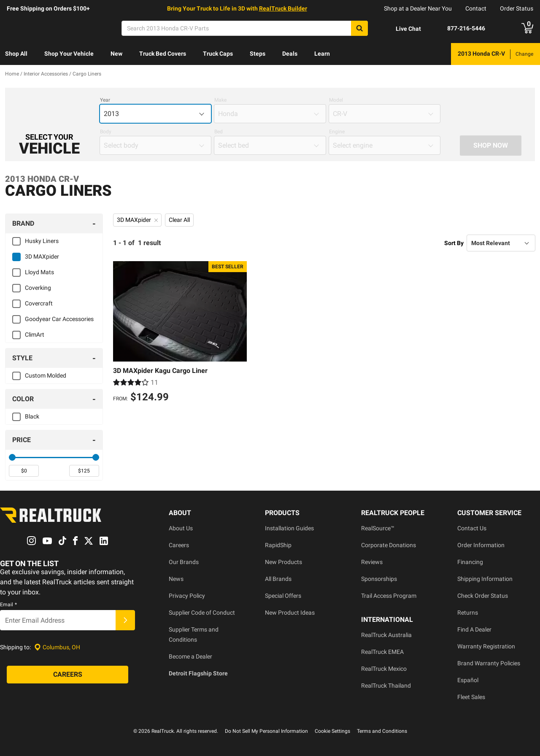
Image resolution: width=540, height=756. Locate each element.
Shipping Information (485, 579)
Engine (337, 132)
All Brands (278, 579)
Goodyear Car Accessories (59, 319)
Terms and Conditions (382, 731)
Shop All (16, 54)
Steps (258, 54)
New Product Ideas (290, 613)
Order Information (481, 545)
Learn (322, 54)
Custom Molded (46, 375)
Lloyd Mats (39, 272)
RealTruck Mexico (384, 669)
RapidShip (278, 545)
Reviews (372, 562)
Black (32, 416)
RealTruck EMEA (382, 652)
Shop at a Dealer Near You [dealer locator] (418, 8)
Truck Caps (218, 54)
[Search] (245, 28)
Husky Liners (42, 241)
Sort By (454, 243)
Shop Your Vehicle (69, 54)
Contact (476, 8)
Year (105, 100)
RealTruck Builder (283, 8)
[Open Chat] (401, 29)
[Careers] (67, 675)
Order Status (517, 8)
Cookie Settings (332, 731)
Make (220, 100)
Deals (290, 54)
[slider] (12, 457)
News (176, 579)
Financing (470, 562)
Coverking (38, 288)
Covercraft (39, 303)
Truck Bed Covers (163, 54)
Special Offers (283, 596)
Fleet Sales (471, 697)
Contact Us (472, 528)
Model (336, 100)
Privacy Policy (187, 596)
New (116, 54)
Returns (468, 613)
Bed (219, 132)
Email (8, 605)
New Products (283, 562)
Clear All (179, 220)
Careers (179, 545)
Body (106, 132)
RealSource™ (378, 528)
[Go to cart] (527, 28)
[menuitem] (16, 54)
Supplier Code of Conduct (202, 613)
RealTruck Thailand (386, 686)
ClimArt (35, 335)
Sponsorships (379, 579)
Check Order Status (483, 596)
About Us (181, 528)
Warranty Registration (486, 646)
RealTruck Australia (386, 635)
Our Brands (184, 562)
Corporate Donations (389, 545)
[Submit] (125, 621)
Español (468, 680)
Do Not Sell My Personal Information (266, 731)
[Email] (58, 621)
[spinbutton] (24, 471)
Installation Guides (289, 528)
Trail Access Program (389, 596)
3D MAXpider (42, 256)
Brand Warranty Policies (489, 663)
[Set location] (57, 647)
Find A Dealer (474, 629)
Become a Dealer (190, 656)
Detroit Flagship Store (198, 673)
